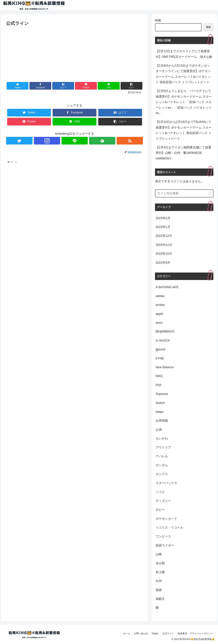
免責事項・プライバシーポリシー (196, 633)
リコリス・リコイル (169, 528)
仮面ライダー (165, 545)
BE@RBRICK (165, 332)
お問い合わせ (141, 633)
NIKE (159, 376)
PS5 (159, 385)
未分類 (160, 563)
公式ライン (168, 633)
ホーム (127, 633)
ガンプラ (162, 474)
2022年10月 (164, 254)
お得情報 (162, 421)
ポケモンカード (166, 519)
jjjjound (160, 349)
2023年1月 (163, 227)
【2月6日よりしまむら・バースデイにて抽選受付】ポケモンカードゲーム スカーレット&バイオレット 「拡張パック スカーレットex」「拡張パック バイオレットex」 (184, 102)
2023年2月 (163, 218)
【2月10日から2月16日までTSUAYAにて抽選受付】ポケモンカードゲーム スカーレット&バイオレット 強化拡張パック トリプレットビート (184, 130)
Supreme (162, 394)
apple (159, 314)
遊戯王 (160, 599)
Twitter (155, 633)
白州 (159, 581)
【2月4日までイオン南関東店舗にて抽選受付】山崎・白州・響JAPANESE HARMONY (183, 153)
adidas (160, 296)
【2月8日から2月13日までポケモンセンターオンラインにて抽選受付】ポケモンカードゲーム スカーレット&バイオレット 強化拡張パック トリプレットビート (183, 74)
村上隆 (160, 572)
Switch (160, 403)
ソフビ (160, 492)
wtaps (160, 412)
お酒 (159, 430)
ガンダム (162, 465)
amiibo (160, 305)
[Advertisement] (75, 53)
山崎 (159, 554)
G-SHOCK (163, 341)
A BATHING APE (167, 287)
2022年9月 (163, 263)
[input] (184, 193)
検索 (158, 20)
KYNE (160, 358)
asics (159, 323)
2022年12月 (164, 236)
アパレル (162, 456)
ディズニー (163, 501)
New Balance (165, 367)
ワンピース (163, 536)
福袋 (159, 590)
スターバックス (166, 483)
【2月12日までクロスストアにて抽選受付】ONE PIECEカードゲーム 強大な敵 (184, 54)
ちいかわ (162, 438)
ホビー (160, 510)
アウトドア (163, 447)
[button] (210, 193)
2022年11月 (164, 245)
